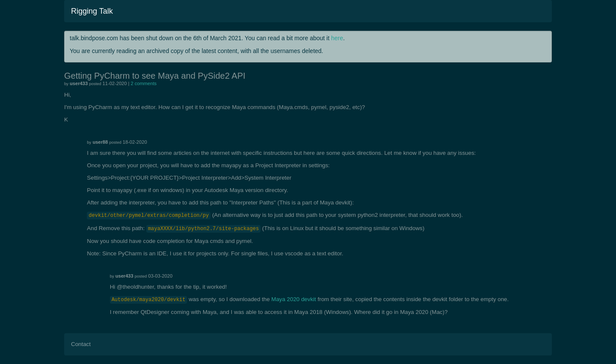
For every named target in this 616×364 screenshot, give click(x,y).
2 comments (144, 83)
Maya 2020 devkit (293, 299)
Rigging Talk (92, 11)
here (337, 38)
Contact (81, 344)
